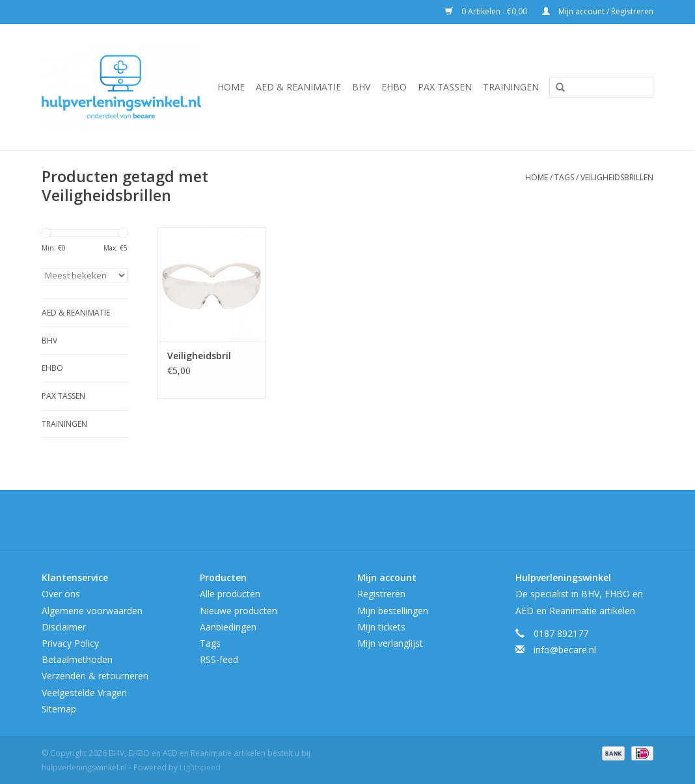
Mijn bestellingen (393, 611)
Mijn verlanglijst (390, 643)
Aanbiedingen (228, 627)
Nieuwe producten (238, 611)
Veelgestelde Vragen (84, 693)
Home (231, 87)
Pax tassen (445, 87)
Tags (564, 177)
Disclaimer (64, 627)
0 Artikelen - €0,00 (487, 11)
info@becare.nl (565, 650)
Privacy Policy (70, 643)
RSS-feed (219, 659)
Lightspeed (200, 767)
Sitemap (59, 709)
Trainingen (511, 87)
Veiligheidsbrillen (617, 177)
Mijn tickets (381, 627)
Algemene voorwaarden (92, 611)
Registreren (381, 594)
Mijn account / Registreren (598, 11)
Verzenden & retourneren (95, 676)
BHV (361, 87)
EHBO (394, 87)
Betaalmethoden (77, 659)
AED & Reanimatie (298, 87)
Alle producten (230, 594)
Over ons (61, 594)
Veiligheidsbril (199, 356)
